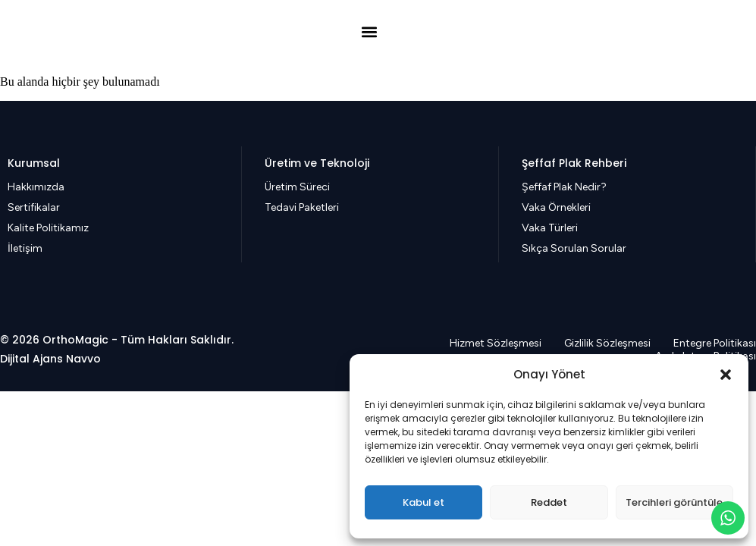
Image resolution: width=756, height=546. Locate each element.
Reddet (549, 502)
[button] (726, 375)
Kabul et (423, 502)
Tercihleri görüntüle (674, 502)
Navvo (83, 359)
